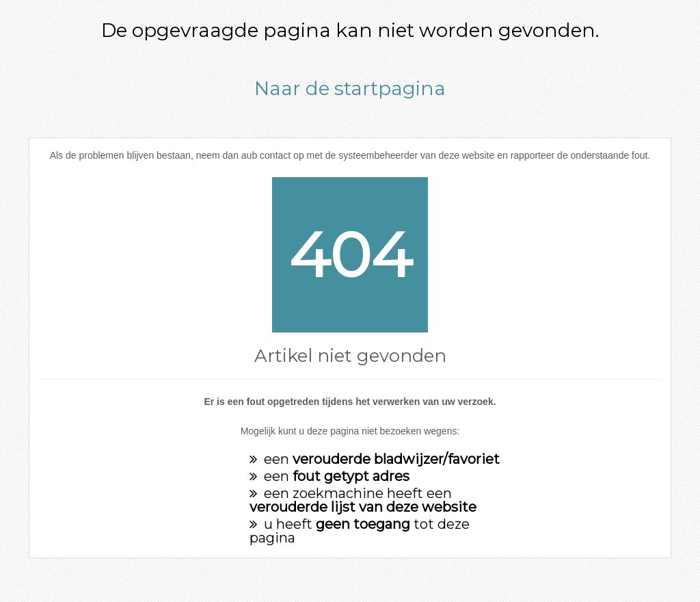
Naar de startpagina (350, 88)
